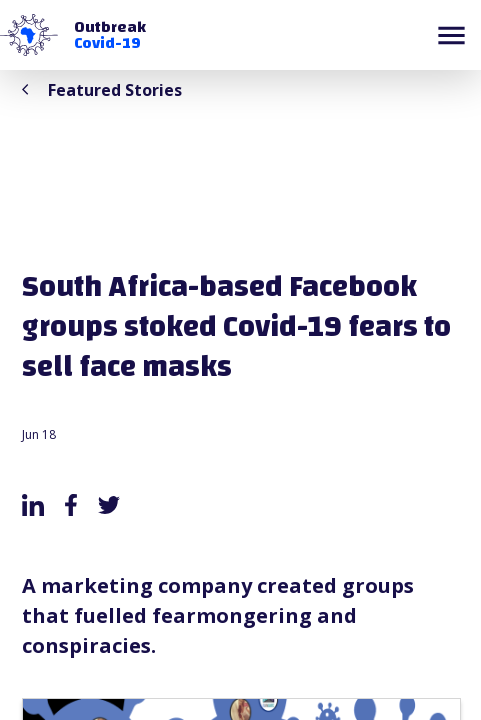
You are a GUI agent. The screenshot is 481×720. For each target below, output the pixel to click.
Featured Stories (102, 90)
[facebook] (71, 505)
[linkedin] (33, 505)
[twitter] (109, 505)
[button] (29, 35)
